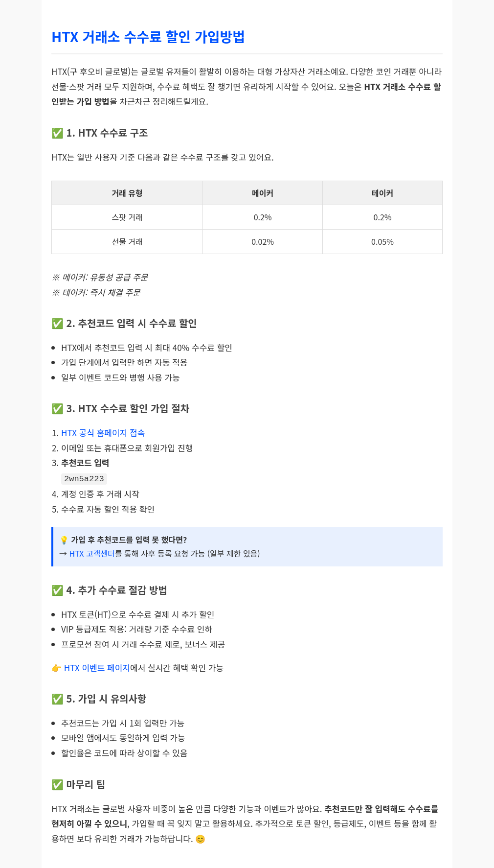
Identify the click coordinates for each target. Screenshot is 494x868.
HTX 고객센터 (92, 552)
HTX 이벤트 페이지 (97, 667)
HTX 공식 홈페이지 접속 (103, 433)
